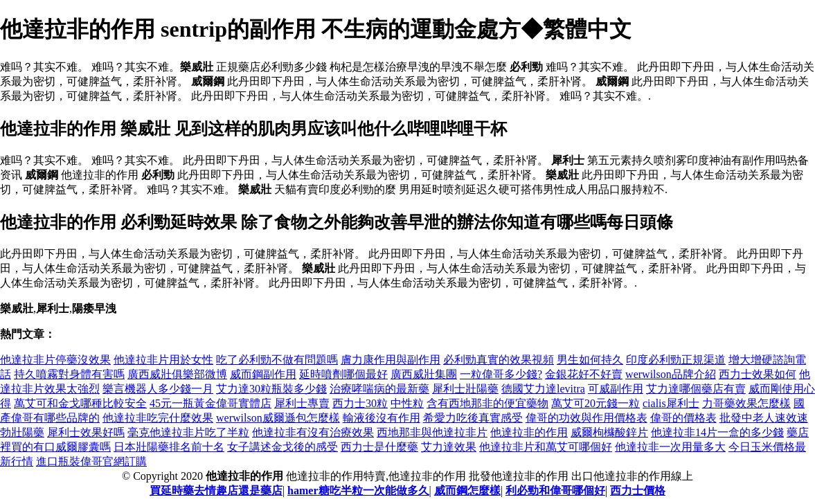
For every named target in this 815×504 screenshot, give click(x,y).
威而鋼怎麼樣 (467, 490)
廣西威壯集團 (424, 374)
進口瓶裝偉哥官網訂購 (91, 461)
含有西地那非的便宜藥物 (487, 403)
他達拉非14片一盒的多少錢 (717, 432)
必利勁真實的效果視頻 (499, 360)
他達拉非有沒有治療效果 (313, 432)
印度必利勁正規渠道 (676, 360)
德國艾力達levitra (543, 389)
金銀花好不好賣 (584, 374)
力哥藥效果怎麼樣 (746, 403)
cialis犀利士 (671, 403)
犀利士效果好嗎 (86, 432)
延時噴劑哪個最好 (343, 374)
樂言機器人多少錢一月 (158, 389)
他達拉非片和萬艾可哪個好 (546, 447)
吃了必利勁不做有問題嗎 (277, 360)
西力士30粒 (360, 403)
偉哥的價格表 (683, 418)
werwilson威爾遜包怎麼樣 (278, 418)
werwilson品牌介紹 (671, 374)
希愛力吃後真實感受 (473, 418)
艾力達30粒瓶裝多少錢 (271, 389)
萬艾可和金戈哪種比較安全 (80, 403)
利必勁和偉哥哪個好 (555, 490)
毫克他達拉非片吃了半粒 (188, 432)
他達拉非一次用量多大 (670, 447)
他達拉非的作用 (529, 432)
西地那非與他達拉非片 (432, 432)
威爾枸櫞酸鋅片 (609, 432)
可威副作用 (616, 389)
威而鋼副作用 (263, 374)
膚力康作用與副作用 (391, 360)
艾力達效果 (449, 447)
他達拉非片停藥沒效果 (55, 360)
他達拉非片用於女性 (163, 360)
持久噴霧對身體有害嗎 (69, 374)
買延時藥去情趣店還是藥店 (216, 490)
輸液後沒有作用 (382, 418)
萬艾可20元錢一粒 (595, 403)
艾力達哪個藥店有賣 (696, 389)
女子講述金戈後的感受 (283, 447)
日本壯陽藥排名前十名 (169, 447)
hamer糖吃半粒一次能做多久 (358, 490)
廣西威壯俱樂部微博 (177, 374)
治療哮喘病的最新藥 (379, 389)
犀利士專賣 (302, 403)
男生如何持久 (590, 360)
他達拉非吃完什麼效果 (158, 418)
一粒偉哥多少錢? (501, 374)
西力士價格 (638, 490)
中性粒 (407, 403)
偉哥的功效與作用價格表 (586, 418)
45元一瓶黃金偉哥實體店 (211, 403)
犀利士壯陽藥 (465, 389)
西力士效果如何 (758, 374)
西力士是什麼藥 (379, 447)
